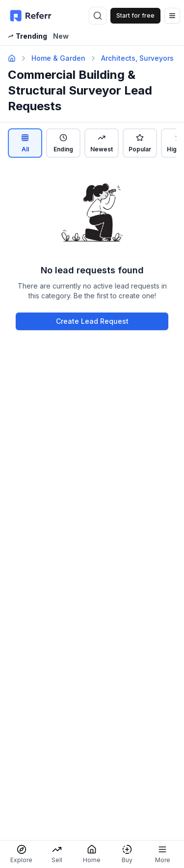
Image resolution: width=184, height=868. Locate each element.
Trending (27, 36)
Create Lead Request (92, 321)
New (61, 36)
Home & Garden (58, 58)
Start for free (135, 15)
